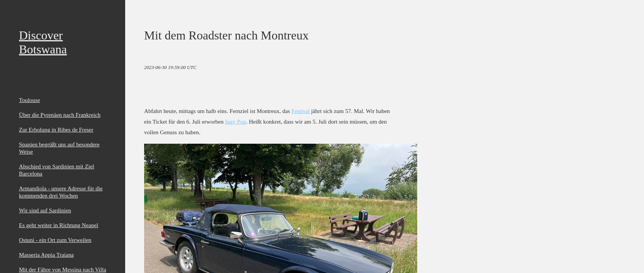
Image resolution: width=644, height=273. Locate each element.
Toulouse (29, 100)
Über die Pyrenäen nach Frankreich (60, 115)
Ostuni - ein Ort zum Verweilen (55, 240)
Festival (300, 111)
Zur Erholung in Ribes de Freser (56, 129)
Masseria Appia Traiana (46, 255)
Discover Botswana (43, 42)
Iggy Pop (235, 122)
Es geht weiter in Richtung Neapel (59, 225)
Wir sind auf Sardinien (45, 210)
